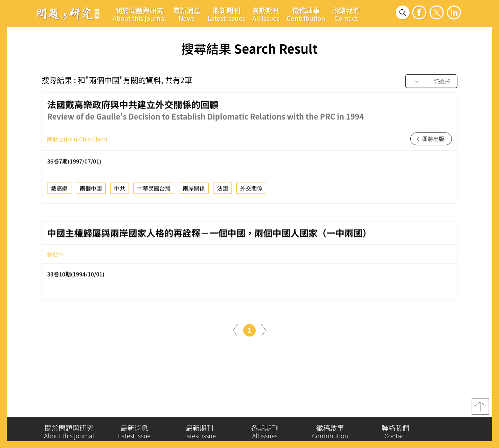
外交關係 (251, 190)
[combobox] (431, 82)
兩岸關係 (194, 190)
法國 (222, 190)
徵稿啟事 (306, 14)
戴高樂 (59, 190)
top (480, 408)
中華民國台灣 (154, 190)
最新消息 (187, 14)
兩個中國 (91, 190)
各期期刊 (266, 14)
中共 (120, 190)
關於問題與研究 (139, 14)
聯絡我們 (346, 14)
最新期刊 (226, 14)
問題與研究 (68, 14)
